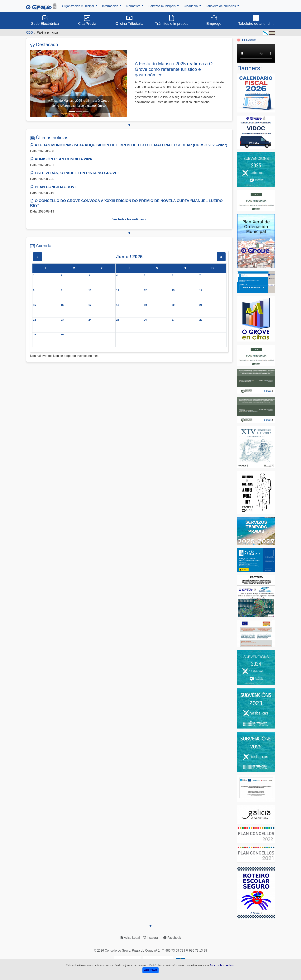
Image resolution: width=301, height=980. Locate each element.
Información (111, 6)
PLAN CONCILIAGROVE (54, 187)
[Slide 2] (79, 112)
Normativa (134, 6)
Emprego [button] (214, 20)
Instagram (152, 938)
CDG (30, 33)
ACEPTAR (151, 970)
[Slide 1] (72, 112)
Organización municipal (78, 6)
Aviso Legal (130, 938)
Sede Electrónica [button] (45, 20)
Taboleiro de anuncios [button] (256, 20)
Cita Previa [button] (87, 20)
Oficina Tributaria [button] (129, 20)
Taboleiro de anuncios (221, 6)
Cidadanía (191, 6)
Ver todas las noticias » (129, 219)
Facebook (172, 938)
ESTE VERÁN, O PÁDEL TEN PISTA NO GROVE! (74, 173)
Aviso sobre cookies (222, 965)
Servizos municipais (162, 6)
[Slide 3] (86, 112)
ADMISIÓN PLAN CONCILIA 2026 (61, 159)
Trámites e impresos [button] (172, 20)
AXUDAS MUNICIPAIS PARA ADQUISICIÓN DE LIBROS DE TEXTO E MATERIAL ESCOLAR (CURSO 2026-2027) (129, 145)
